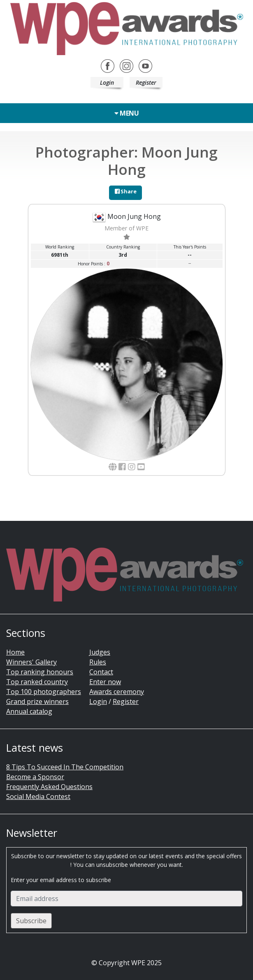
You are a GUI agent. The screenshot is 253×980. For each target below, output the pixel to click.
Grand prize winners (37, 701)
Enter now (105, 682)
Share (126, 191)
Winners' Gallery (31, 662)
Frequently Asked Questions (49, 787)
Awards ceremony (117, 692)
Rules (98, 662)
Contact (101, 672)
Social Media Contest (38, 797)
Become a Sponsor (35, 777)
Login (107, 82)
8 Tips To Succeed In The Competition (65, 767)
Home (15, 652)
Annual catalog (29, 711)
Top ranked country (37, 682)
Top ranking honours (40, 672)
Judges (100, 652)
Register (146, 82)
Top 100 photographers (44, 692)
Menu (126, 113)
